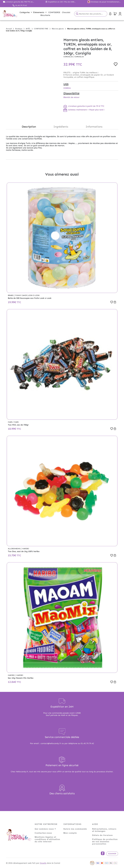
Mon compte (70, 833)
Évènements (40, 12)
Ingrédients (61, 127)
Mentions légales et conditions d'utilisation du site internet (47, 839)
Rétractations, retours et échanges (104, 830)
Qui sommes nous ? (45, 829)
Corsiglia (68, 57)
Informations (94, 127)
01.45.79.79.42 (21, 5)
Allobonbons (14, 549)
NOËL (28, 29)
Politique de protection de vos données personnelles (105, 841)
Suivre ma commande (75, 829)
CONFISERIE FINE (41, 29)
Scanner (112, 854)
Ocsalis (43, 863)
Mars (10, 422)
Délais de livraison (102, 835)
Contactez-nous (43, 833)
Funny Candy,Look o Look (27, 295)
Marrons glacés (58, 29)
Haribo (26, 549)
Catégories (26, 12)
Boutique (19, 29)
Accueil (9, 29)
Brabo (11, 295)
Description (29, 127)
